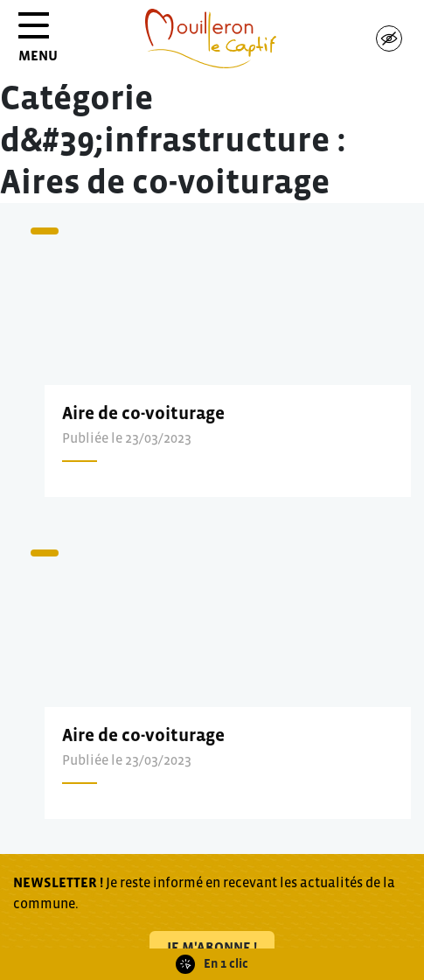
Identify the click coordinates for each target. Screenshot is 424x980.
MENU (38, 43)
